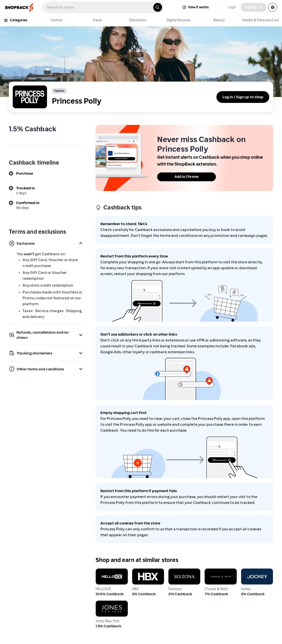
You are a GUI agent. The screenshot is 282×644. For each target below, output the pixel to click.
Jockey (247, 571)
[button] (46, 243)
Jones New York (109, 603)
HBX (136, 571)
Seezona (176, 571)
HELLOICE (104, 571)
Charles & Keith (218, 571)
